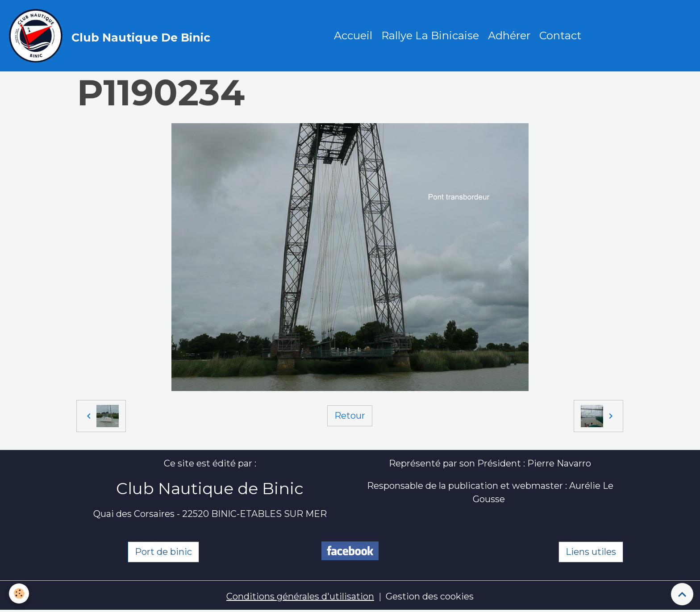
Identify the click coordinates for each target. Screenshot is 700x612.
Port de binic (163, 552)
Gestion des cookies (430, 596)
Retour (350, 416)
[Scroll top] (682, 594)
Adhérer (509, 35)
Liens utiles (591, 552)
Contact (560, 35)
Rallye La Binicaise (430, 35)
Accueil (353, 35)
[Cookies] (19, 593)
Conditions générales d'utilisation (300, 596)
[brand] (112, 36)
